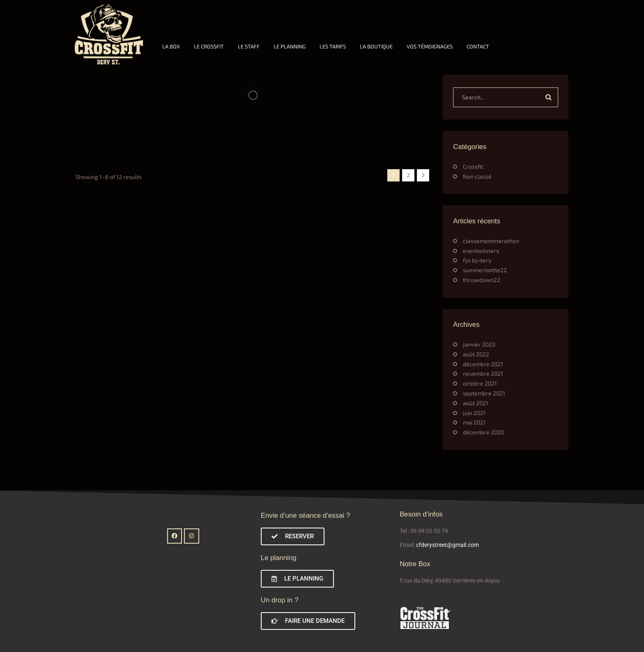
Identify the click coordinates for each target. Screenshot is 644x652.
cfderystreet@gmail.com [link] (447, 545)
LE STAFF (249, 46)
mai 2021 (474, 422)
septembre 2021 (484, 393)
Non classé (477, 176)
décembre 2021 (483, 364)
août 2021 (476, 403)
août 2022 (476, 354)
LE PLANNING (290, 46)
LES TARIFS (333, 46)
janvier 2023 (479, 344)
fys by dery (477, 260)
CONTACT (478, 46)
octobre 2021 (480, 383)
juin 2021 (474, 413)
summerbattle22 (485, 270)
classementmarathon (491, 241)
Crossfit (473, 166)
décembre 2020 (483, 432)
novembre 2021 (483, 373)
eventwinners (481, 251)
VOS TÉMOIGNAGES (430, 46)
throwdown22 (482, 280)
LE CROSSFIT (209, 46)
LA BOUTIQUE (376, 46)
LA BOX (171, 46)
